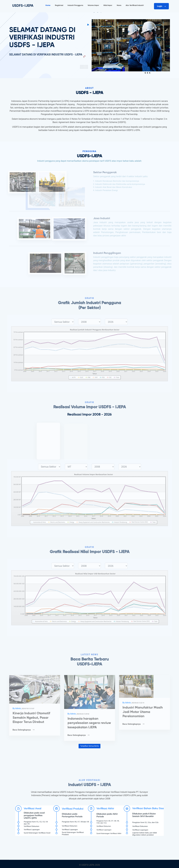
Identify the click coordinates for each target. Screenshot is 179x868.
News (119, 5)
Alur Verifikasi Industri (135, 5)
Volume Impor (93, 5)
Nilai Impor (108, 5)
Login (161, 6)
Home (48, 5)
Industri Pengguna (75, 5)
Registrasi (59, 5)
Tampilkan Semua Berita (89, 746)
